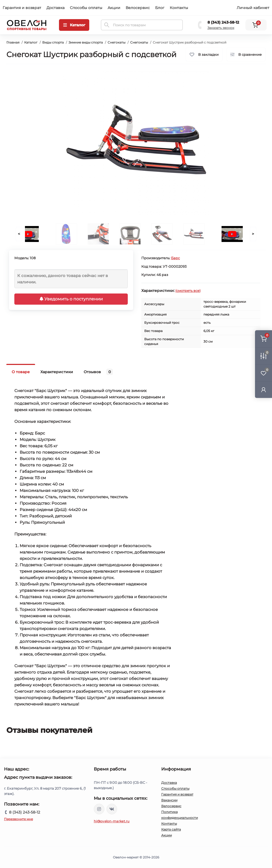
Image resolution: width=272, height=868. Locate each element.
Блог (160, 8)
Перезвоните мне (18, 819)
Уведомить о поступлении (71, 299)
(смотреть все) (188, 291)
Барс (175, 258)
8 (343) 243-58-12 (223, 22)
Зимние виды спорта (86, 42)
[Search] (107, 25)
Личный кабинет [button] (253, 8)
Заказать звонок (221, 28)
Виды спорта (53, 42)
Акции (114, 8)
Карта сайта (171, 829)
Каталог (31, 42)
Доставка (56, 8)
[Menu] (74, 25)
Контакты (179, 8)
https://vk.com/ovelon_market (112, 809)
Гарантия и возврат (22, 8)
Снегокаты (116, 42)
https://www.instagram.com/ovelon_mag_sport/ (99, 809)
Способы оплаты (86, 8)
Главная (13, 42)
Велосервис (138, 8)
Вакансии (169, 800)
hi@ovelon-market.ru (112, 821)
